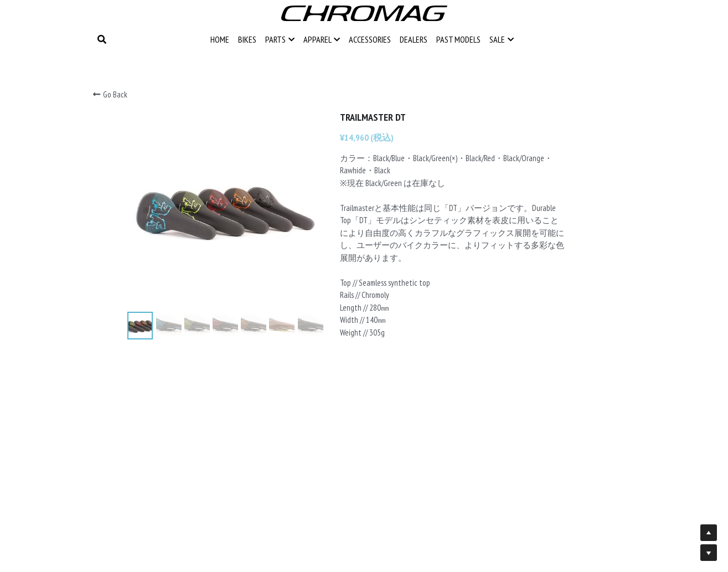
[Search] (102, 39)
